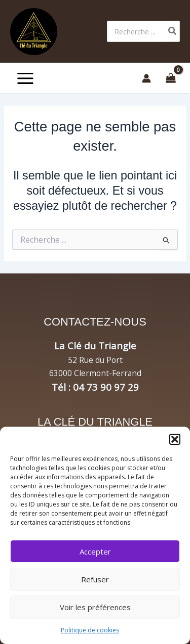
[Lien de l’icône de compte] (146, 78)
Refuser (95, 579)
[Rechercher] (173, 31)
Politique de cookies (90, 630)
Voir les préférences (95, 607)
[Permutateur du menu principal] (25, 78)
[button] (175, 439)
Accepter (95, 551)
